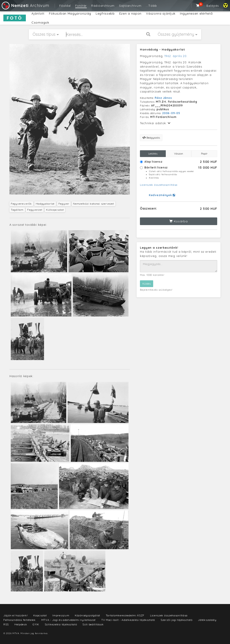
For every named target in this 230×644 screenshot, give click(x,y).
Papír (204, 154)
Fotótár (81, 6)
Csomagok (40, 22)
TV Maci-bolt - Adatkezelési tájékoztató (128, 620)
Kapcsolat (40, 615)
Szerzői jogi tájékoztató (177, 620)
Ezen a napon (130, 13)
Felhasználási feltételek (20, 620)
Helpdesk (21, 624)
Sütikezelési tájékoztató (61, 624)
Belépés (213, 6)
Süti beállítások (93, 624)
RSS (6, 624)
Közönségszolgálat (87, 615)
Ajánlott (38, 13)
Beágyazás (151, 138)
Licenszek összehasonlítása (159, 185)
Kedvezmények (162, 195)
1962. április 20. (176, 56)
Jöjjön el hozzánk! (16, 615)
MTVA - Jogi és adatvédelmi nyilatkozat (69, 620)
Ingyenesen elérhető (196, 13)
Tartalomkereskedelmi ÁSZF (125, 615)
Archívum (25, 6)
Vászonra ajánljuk (161, 13)
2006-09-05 (171, 113)
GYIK (36, 624)
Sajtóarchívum (130, 6)
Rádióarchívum (103, 6)
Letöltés (153, 154)
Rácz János (163, 98)
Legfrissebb (105, 13)
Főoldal (65, 6)
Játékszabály (207, 620)
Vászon (179, 154)
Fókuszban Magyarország (70, 13)
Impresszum (61, 615)
